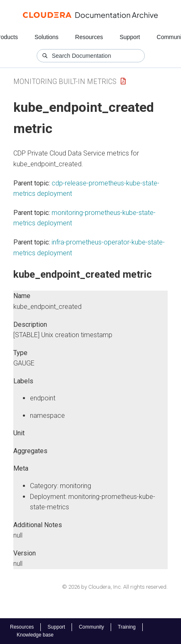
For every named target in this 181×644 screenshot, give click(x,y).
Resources (89, 37)
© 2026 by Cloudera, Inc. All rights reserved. (115, 587)
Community (91, 627)
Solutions (47, 37)
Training (127, 627)
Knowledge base (35, 635)
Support (130, 37)
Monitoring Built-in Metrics (65, 81)
